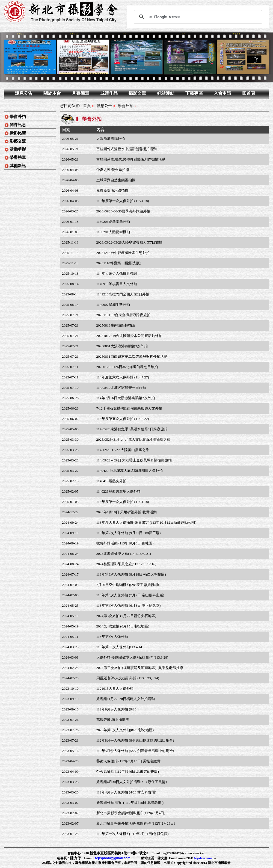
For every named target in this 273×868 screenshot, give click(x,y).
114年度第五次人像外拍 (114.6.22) (123, 419)
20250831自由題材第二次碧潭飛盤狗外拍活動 (132, 356)
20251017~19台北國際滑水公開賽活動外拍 (129, 336)
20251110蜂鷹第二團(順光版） (120, 263)
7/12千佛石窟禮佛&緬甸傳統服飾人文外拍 (129, 408)
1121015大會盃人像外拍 (115, 688)
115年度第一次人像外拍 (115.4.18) (123, 201)
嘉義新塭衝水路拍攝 (112, 190)
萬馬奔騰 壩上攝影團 (113, 720)
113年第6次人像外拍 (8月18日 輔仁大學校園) (131, 574)
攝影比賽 (18, 133)
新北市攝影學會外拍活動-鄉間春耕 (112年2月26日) (136, 823)
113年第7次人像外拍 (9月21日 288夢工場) (129, 533)
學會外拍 (18, 117)
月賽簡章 (81, 93)
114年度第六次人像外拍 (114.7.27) (123, 377)
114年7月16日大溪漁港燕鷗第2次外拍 (126, 398)
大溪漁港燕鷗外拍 (111, 139)
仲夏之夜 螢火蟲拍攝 (113, 170)
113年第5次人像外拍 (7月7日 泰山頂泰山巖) (130, 595)
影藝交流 (18, 141)
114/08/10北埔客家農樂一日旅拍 (121, 388)
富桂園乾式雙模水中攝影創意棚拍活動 (127, 149)
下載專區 (194, 93)
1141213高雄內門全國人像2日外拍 (123, 294)
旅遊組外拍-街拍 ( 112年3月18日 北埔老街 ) (130, 803)
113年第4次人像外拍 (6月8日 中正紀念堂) (129, 605)
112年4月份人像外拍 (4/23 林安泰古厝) (126, 792)
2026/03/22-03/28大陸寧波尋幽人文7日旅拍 (130, 242)
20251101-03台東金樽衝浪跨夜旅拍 (124, 315)
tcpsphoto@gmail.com (113, 858)
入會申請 (222, 93)
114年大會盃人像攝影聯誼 (117, 273)
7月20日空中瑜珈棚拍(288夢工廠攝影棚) (128, 585)
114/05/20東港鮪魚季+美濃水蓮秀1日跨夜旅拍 (132, 429)
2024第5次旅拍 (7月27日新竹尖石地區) (126, 616)
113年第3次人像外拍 (112, 637)
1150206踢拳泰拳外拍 (113, 222)
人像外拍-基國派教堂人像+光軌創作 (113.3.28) (132, 657)
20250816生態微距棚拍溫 (116, 325)
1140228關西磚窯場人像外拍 (118, 491)
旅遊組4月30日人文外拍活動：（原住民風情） (133, 782)
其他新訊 (18, 166)
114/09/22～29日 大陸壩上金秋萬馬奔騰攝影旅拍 (134, 460)
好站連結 (166, 93)
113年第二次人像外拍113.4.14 (119, 647)
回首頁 (249, 93)
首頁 (87, 106)
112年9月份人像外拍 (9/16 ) (118, 709)
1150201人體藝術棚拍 (113, 232)
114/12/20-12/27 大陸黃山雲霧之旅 (123, 450)
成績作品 (109, 93)
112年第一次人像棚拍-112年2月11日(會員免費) (133, 834)
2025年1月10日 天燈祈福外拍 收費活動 (127, 512)
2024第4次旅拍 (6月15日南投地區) (123, 626)
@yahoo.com (203, 858)
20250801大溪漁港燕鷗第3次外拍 (122, 346)
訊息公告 (24, 93)
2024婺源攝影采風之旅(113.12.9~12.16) (126, 564)
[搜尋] (197, 17)
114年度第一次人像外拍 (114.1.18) (123, 502)
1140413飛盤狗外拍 (111, 481)
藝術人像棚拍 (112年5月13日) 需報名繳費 (129, 761)
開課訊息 (18, 125)
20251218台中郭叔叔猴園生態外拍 (123, 253)
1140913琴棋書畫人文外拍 (117, 284)
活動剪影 (18, 149)
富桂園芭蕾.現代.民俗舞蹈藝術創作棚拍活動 (131, 159)
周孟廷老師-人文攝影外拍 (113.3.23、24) (128, 678)
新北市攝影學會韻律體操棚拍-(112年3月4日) (131, 813)
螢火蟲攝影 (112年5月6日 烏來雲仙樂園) (128, 771)
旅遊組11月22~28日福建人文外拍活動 (126, 699)
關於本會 (52, 93)
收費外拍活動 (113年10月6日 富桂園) (125, 543)
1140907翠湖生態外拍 (113, 305)
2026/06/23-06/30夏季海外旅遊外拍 (123, 211)
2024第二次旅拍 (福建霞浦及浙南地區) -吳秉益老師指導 (140, 668)
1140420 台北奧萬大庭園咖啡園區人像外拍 (130, 471)
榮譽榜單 (18, 158)
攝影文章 (137, 93)
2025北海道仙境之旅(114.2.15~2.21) (124, 554)
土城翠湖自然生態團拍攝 (116, 180)
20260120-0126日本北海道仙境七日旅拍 (127, 367)
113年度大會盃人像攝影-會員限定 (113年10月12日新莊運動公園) (146, 522)
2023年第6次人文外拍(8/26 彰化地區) (125, 730)
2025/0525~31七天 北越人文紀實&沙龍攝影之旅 (133, 439)
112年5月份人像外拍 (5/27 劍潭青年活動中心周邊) (135, 751)
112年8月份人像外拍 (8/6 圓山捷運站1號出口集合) (135, 740)
